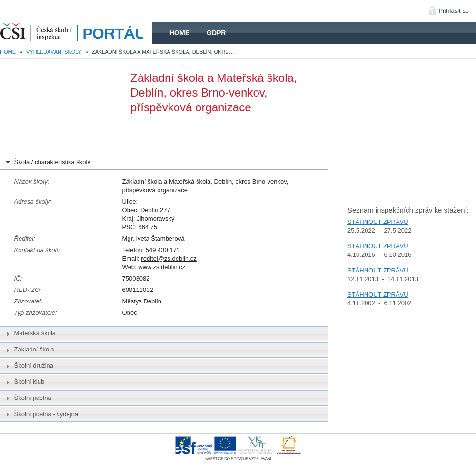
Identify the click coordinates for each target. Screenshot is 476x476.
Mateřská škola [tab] (30, 333)
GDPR (216, 33)
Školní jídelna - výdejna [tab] (41, 414)
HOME (76, 33)
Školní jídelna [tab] (28, 398)
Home (179, 33)
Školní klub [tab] (24, 382)
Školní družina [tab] (29, 366)
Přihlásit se (454, 11)
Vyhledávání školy (54, 52)
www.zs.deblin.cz (162, 267)
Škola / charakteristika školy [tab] (47, 162)
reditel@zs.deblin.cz (169, 258)
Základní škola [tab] (29, 350)
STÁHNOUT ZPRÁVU (378, 222)
